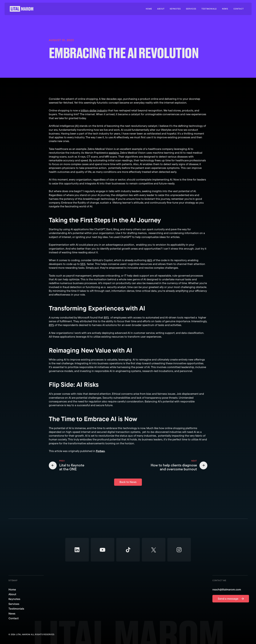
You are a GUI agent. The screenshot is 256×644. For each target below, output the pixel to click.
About (12, 594)
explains (114, 153)
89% (106, 317)
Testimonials (16, 609)
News (12, 614)
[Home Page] (22, 9)
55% (83, 264)
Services (14, 604)
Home (12, 590)
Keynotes (14, 599)
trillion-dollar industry (94, 110)
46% (149, 260)
